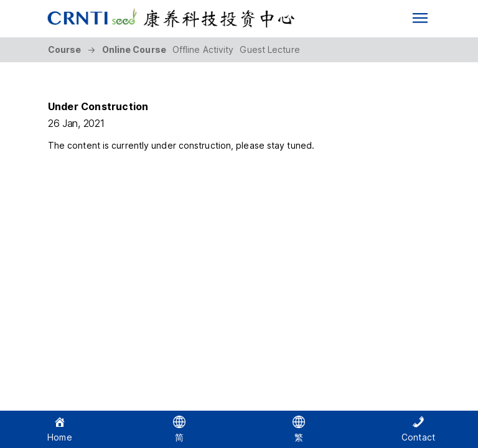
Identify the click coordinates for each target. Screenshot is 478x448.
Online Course (134, 49)
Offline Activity (203, 49)
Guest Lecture (269, 49)
